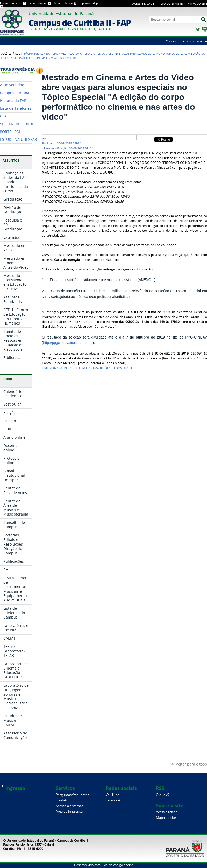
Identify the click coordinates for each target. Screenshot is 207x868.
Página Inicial (34, 54)
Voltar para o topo (191, 764)
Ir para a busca (66, 3)
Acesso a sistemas (69, 806)
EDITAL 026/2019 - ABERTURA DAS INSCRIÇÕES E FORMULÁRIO (88, 368)
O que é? (163, 795)
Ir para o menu (41, 3)
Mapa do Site (197, 3)
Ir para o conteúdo (14, 3)
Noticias (52, 54)
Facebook (113, 800)
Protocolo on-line (195, 41)
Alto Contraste (171, 3)
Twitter (198, 30)
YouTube (204, 30)
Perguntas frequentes (72, 795)
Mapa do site (166, 818)
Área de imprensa (69, 811)
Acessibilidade (143, 3)
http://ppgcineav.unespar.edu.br (68, 343)
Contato (172, 41)
